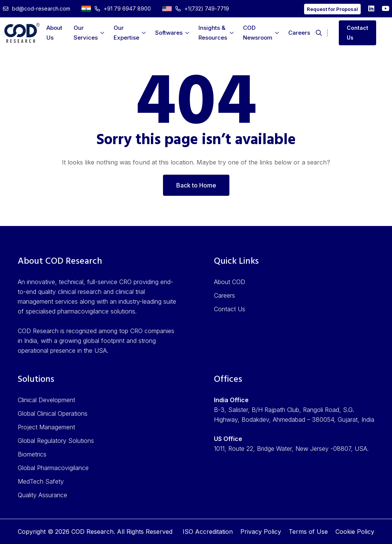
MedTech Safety (41, 481)
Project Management (46, 427)
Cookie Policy (355, 532)
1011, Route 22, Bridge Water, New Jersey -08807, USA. (291, 449)
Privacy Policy (261, 532)
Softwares (169, 33)
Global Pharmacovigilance (53, 468)
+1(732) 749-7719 (196, 8)
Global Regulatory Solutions (56, 441)
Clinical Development (46, 400)
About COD (230, 282)
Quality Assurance (42, 495)
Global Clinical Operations (53, 413)
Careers (299, 33)
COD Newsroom (258, 33)
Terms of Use (308, 532)
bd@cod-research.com (37, 8)
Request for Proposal (332, 9)
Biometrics (32, 454)
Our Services (86, 33)
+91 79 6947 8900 (116, 8)
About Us (54, 33)
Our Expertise (126, 33)
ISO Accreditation (208, 532)
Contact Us (357, 33)
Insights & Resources (213, 33)
